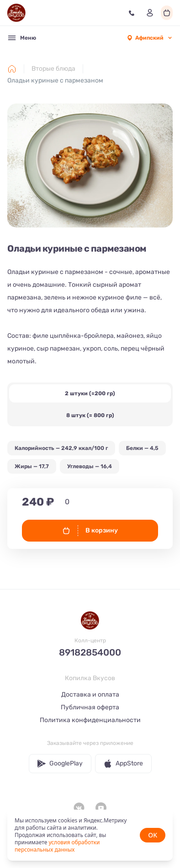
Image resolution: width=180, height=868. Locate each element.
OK (153, 835)
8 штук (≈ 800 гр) (90, 415)
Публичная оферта (90, 707)
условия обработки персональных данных (57, 846)
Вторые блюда (53, 69)
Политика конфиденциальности (90, 720)
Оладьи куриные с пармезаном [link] (55, 80)
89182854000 (90, 652)
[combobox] (149, 38)
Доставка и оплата (90, 695)
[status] (90, 835)
